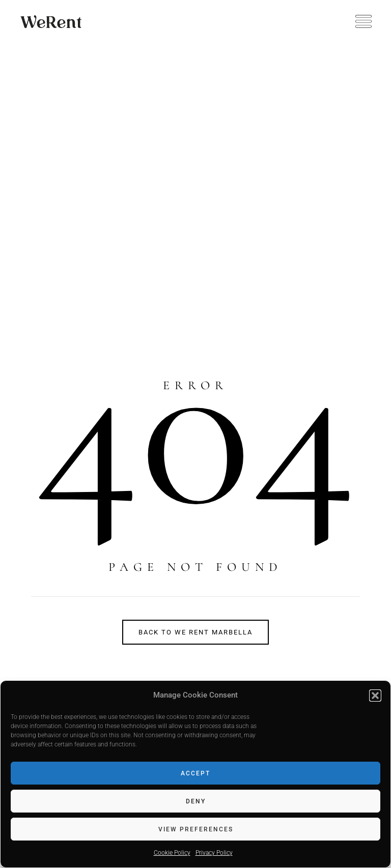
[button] (375, 696)
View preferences (196, 829)
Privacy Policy (214, 853)
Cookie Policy (172, 853)
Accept (195, 773)
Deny (196, 801)
